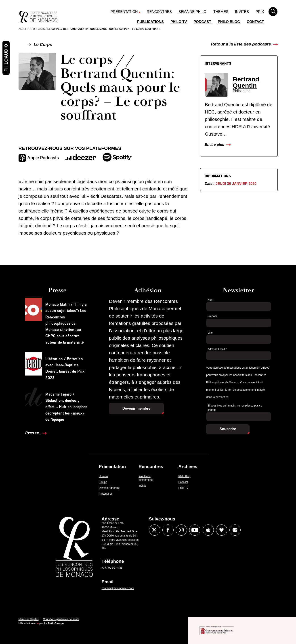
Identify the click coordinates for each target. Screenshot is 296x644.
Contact (255, 22)
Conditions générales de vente (61, 619)
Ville (210, 333)
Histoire (103, 476)
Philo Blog (229, 22)
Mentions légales (29, 619)
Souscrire (228, 429)
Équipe (103, 482)
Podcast (202, 22)
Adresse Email (217, 349)
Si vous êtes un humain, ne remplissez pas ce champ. (235, 408)
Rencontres (159, 12)
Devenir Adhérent (109, 488)
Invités (242, 12)
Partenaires (106, 494)
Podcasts (38, 29)
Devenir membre (136, 408)
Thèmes (221, 12)
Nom (210, 300)
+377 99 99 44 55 (112, 568)
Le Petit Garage (54, 623)
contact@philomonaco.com (118, 588)
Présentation (124, 12)
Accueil (24, 29)
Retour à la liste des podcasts (241, 44)
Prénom (212, 316)
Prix (260, 12)
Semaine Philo (192, 12)
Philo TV (179, 22)
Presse (33, 433)
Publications (150, 22)
